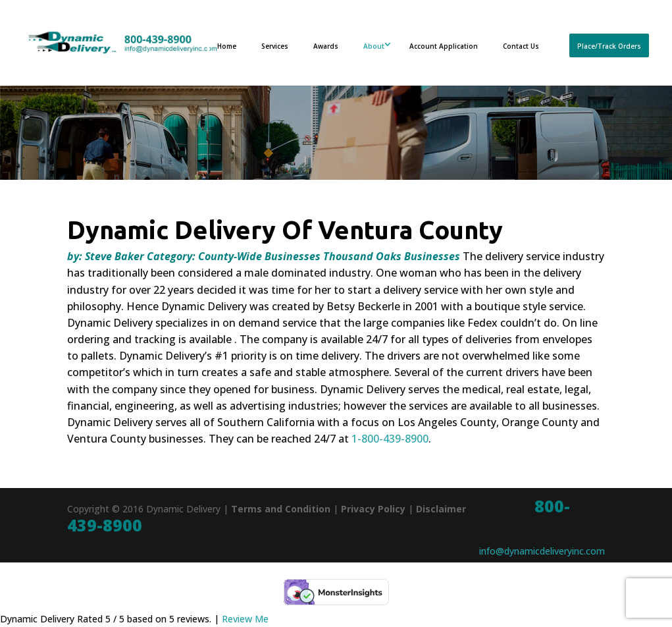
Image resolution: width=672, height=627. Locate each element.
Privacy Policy (373, 509)
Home (227, 46)
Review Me (245, 619)
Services (275, 46)
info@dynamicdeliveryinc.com (542, 551)
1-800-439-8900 (390, 439)
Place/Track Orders (609, 46)
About (374, 46)
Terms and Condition (281, 509)
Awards (326, 46)
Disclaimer (441, 509)
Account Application (444, 46)
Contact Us (521, 46)
